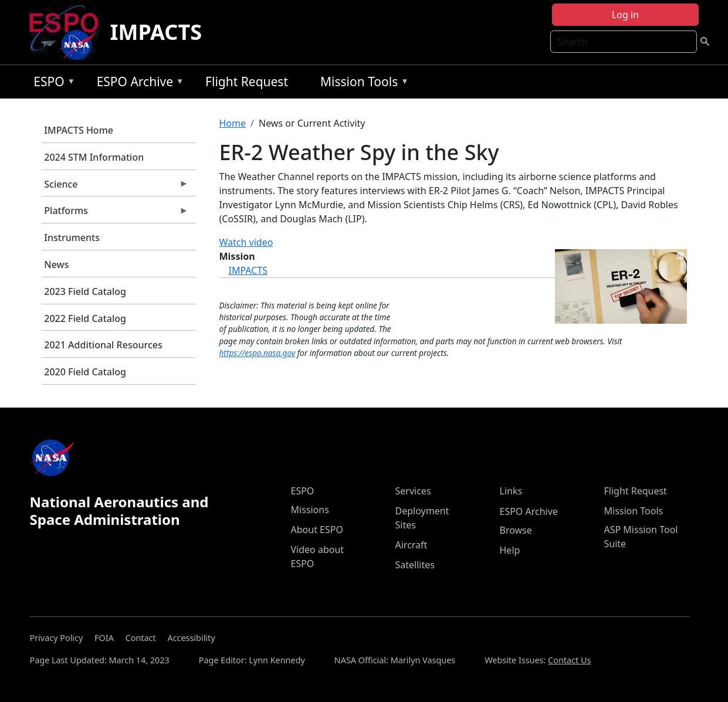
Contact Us (569, 660)
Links (511, 491)
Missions (310, 510)
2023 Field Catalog (85, 291)
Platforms (115, 213)
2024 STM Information (94, 157)
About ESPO (317, 530)
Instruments (72, 238)
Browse (516, 530)
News (56, 264)
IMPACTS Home (79, 130)
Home (233, 123)
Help (510, 550)
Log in (625, 15)
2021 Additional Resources (103, 345)
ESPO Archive (138, 84)
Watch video (246, 242)
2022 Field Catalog (85, 318)
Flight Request (247, 82)
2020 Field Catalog (85, 372)
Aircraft (412, 545)
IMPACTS (156, 32)
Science (115, 187)
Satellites (415, 565)
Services (413, 491)
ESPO (51, 84)
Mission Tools (362, 84)
